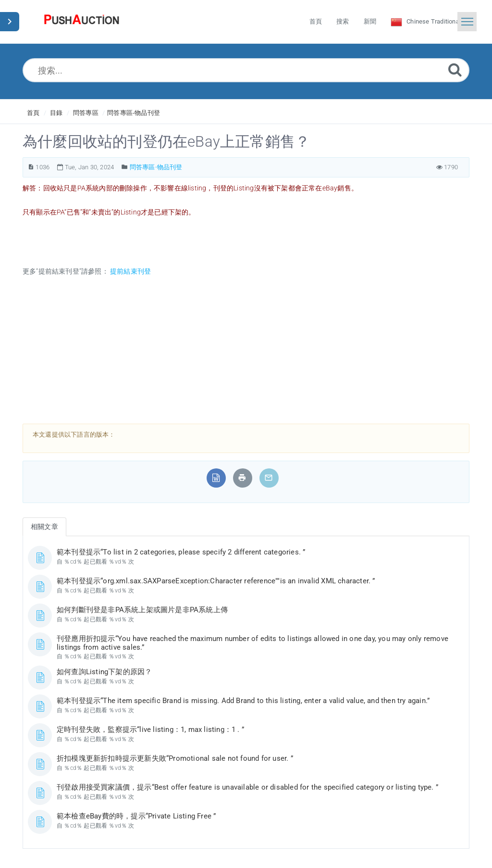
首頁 (33, 113)
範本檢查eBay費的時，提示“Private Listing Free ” (136, 816)
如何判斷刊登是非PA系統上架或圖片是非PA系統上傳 (142, 610)
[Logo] (82, 22)
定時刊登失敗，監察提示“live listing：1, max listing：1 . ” (150, 730)
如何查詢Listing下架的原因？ (104, 672)
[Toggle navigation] (467, 22)
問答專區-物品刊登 (134, 113)
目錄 (56, 113)
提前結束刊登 (130, 271)
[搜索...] (246, 70)
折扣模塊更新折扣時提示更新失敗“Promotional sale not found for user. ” (175, 758)
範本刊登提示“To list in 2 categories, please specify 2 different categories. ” (181, 552)
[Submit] (455, 69)
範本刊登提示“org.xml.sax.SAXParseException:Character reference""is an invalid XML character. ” (216, 581)
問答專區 (86, 113)
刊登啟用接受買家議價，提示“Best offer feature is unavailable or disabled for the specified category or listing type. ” (247, 787)
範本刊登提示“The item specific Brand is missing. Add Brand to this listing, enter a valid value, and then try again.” (243, 701)
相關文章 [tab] (44, 527)
